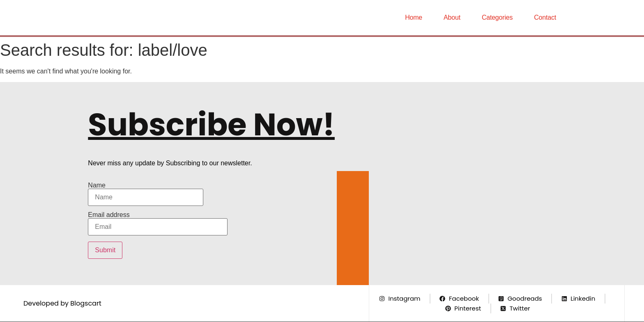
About (452, 17)
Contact (545, 17)
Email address (158, 224)
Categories (497, 17)
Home (414, 17)
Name (146, 194)
